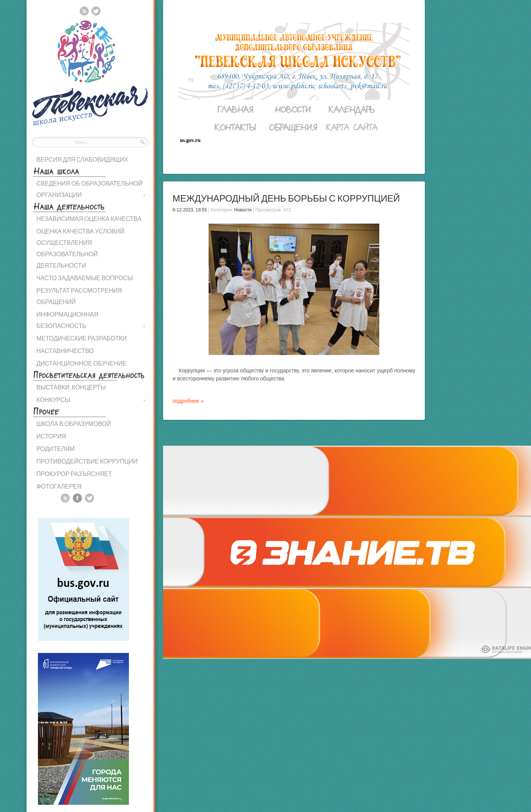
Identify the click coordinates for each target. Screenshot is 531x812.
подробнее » (188, 401)
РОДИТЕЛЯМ (56, 449)
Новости (243, 210)
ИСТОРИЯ (51, 436)
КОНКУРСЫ (91, 400)
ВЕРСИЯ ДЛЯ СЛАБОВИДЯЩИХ (82, 159)
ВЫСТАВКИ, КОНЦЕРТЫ (71, 387)
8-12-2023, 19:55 (190, 210)
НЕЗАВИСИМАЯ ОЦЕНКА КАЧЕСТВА (89, 218)
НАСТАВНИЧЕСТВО (65, 351)
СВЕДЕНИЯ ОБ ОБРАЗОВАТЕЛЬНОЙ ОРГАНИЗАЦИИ (91, 190)
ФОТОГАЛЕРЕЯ (59, 486)
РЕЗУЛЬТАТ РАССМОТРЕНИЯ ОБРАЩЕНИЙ (79, 296)
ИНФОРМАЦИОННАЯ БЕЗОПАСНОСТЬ (91, 321)
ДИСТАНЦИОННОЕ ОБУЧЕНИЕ (82, 363)
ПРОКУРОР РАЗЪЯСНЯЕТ (74, 474)
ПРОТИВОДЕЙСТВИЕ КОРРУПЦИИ (87, 461)
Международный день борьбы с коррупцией (286, 198)
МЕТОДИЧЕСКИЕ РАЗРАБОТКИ (82, 338)
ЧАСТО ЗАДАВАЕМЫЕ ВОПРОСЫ (85, 278)
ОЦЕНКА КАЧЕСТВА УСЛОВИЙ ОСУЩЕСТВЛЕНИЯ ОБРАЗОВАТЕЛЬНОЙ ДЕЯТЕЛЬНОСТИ (80, 248)
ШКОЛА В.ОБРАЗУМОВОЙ (74, 423)
